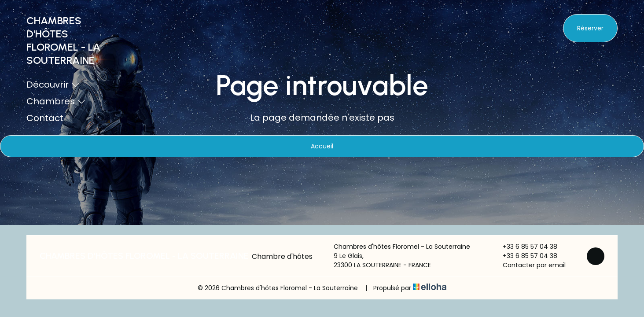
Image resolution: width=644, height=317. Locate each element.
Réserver (590, 28)
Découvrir (53, 85)
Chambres (56, 101)
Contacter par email (529, 265)
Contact (45, 118)
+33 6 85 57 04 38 (525, 247)
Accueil (322, 146)
